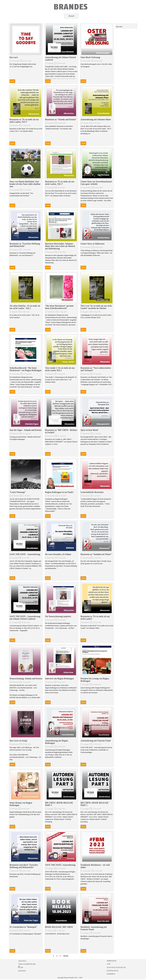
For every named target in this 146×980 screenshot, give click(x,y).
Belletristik (15, 434)
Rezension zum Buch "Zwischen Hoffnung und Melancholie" (24, 866)
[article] (26, 53)
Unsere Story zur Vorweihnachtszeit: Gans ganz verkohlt (96, 183)
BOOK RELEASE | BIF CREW (59, 927)
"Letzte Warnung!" (18, 492)
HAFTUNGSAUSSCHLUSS (116, 967)
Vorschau (15, 809)
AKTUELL (22, 961)
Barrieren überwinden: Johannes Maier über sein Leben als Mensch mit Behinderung (60, 246)
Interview (50, 682)
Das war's (14, 57)
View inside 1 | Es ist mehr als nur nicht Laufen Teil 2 (60, 369)
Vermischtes (16, 61)
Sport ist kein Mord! (89, 430)
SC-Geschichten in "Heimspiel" (23, 927)
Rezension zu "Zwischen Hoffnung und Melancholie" (25, 245)
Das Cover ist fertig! (18, 741)
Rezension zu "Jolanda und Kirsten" (61, 119)
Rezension (15, 125)
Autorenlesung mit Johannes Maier (96, 119)
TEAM (20, 967)
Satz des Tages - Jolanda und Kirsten (25, 430)
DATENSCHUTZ (113, 971)
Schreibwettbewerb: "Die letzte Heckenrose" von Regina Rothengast (25, 369)
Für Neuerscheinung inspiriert (58, 616)
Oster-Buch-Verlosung (90, 57)
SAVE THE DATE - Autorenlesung (25, 554)
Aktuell (71, 16)
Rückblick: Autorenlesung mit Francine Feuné (94, 928)
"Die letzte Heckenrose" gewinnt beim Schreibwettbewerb (59, 307)
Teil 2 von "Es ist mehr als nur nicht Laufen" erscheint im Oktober (96, 307)
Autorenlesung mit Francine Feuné (96, 741)
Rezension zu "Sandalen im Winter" (96, 554)
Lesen (12, 81)
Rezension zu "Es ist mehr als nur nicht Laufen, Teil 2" (24, 121)
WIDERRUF (111, 974)
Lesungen (50, 63)
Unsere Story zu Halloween (92, 244)
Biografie (15, 312)
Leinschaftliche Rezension (92, 492)
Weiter (66, 956)
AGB (108, 964)
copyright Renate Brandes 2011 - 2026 (70, 978)
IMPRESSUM (111, 961)
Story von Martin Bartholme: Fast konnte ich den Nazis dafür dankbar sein (25, 184)
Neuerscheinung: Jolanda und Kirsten (26, 679)
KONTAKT (22, 971)
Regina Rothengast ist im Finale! (59, 492)
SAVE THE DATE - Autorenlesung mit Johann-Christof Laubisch (25, 618)
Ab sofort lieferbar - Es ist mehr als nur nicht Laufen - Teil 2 (25, 307)
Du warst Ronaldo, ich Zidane (58, 554)
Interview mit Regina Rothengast (59, 679)
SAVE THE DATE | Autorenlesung (60, 865)
